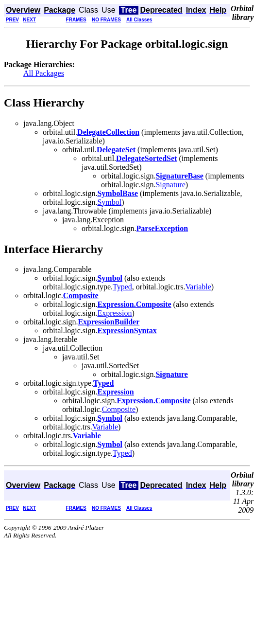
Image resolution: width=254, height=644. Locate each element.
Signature (170, 185)
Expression (114, 313)
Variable (198, 287)
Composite (119, 409)
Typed (122, 287)
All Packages (44, 73)
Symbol (109, 202)
